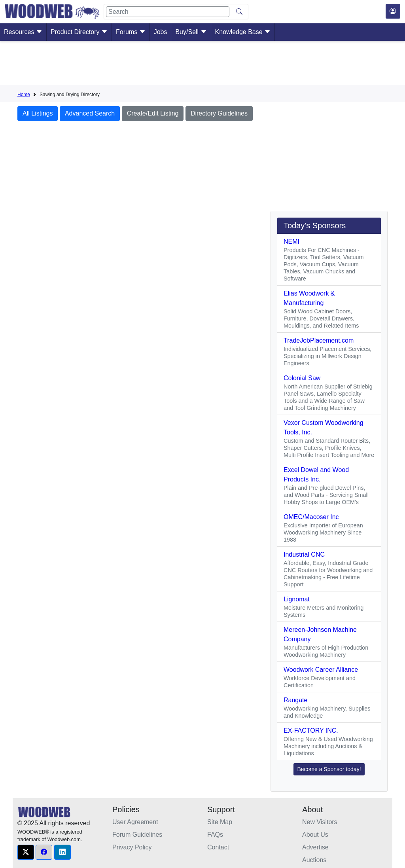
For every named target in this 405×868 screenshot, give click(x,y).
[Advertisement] (202, 64)
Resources (23, 32)
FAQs (215, 835)
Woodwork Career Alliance (321, 670)
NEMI (291, 242)
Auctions (314, 860)
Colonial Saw (302, 378)
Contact (218, 847)
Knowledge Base (243, 32)
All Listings (38, 113)
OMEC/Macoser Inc (311, 517)
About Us (315, 835)
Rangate (296, 700)
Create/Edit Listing (153, 113)
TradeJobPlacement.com (319, 340)
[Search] (168, 12)
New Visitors (320, 822)
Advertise (315, 847)
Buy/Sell (191, 32)
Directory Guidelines (219, 113)
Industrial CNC (304, 554)
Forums (131, 32)
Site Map (220, 822)
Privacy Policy (132, 847)
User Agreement (135, 822)
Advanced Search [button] (90, 113)
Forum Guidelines (137, 835)
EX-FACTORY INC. (311, 731)
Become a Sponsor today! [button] (329, 769)
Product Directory (79, 32)
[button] (26, 852)
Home (24, 95)
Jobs (161, 32)
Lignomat (297, 599)
